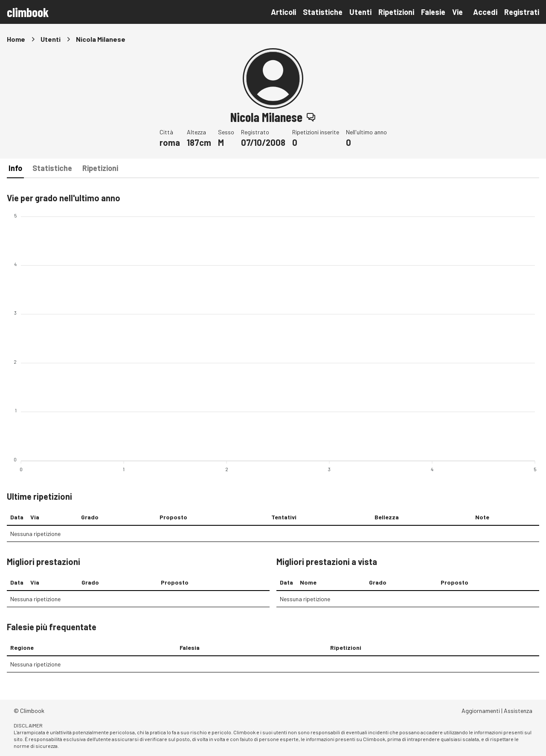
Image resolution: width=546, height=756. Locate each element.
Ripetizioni (396, 12)
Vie (457, 12)
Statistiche (323, 12)
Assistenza (518, 711)
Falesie (433, 12)
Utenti (360, 12)
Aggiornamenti (481, 711)
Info (15, 168)
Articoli (283, 12)
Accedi (485, 12)
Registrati (522, 12)
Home (16, 39)
